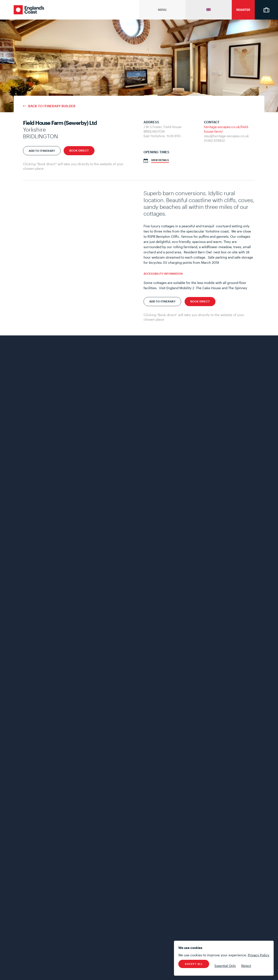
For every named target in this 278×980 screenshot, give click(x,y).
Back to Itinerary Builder (52, 106)
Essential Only (225, 966)
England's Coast (29, 10)
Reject (246, 966)
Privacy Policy (259, 955)
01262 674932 (214, 140)
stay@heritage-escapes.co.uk (226, 136)
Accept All (194, 964)
